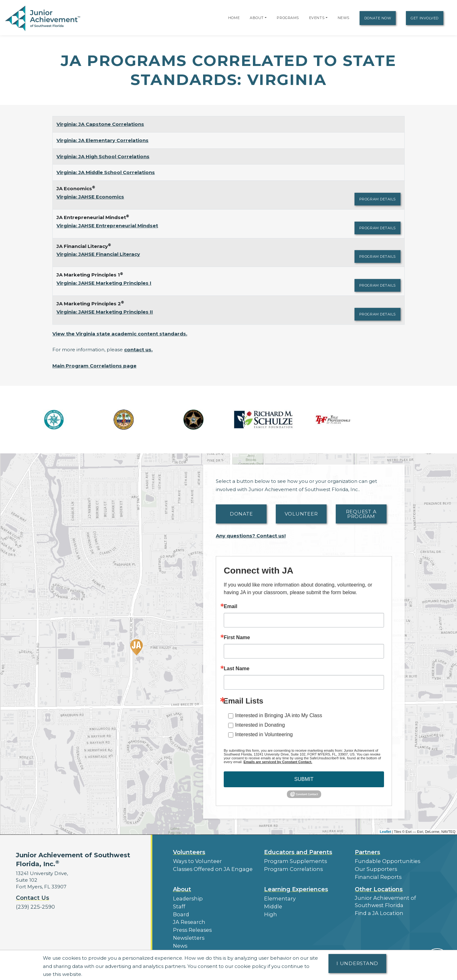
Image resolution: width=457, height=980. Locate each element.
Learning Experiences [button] (296, 887)
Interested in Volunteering (264, 734)
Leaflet (385, 832)
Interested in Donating (260, 725)
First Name (237, 638)
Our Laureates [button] (190, 948)
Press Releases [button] (191, 926)
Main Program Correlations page (94, 366)
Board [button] (180, 911)
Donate (241, 514)
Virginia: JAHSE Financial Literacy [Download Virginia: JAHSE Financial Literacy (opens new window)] (98, 254)
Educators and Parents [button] (298, 852)
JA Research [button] (188, 918)
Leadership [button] (186, 896)
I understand (357, 963)
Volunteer (301, 514)
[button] (266, 18)
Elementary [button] (278, 896)
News (344, 18)
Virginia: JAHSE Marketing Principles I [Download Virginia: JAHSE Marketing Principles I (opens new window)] (104, 283)
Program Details (378, 199)
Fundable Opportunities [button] (384, 861)
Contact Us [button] (33, 898)
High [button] (270, 911)
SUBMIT (304, 779)
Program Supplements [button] (292, 861)
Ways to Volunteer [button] (195, 861)
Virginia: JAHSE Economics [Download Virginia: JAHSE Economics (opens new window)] (90, 197)
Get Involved (425, 18)
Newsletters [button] (188, 933)
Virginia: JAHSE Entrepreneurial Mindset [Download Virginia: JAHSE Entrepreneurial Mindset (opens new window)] (107, 226)
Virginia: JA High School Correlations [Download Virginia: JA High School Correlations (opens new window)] (103, 156)
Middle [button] (272, 904)
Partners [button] (368, 852)
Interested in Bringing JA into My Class (279, 715)
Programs (288, 18)
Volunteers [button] (189, 852)
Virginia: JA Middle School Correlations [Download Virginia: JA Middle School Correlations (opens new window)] (106, 172)
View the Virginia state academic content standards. (120, 334)
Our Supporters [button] (374, 868)
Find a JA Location (377, 910)
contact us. (138, 350)
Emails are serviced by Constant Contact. (278, 762)
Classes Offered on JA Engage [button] (209, 868)
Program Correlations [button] (290, 868)
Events (317, 18)
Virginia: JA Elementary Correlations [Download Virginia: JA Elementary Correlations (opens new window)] (103, 140)
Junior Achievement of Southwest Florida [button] (382, 899)
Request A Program (361, 514)
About (257, 18)
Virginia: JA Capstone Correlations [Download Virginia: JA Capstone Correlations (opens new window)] (100, 124)
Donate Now (378, 18)
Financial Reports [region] (376, 876)
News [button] (180, 940)
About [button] (182, 887)
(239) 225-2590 (34, 907)
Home (234, 18)
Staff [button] (178, 904)
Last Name (237, 669)
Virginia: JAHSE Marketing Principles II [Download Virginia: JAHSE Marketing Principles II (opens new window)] (105, 312)
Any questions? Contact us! (251, 536)
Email (231, 607)
